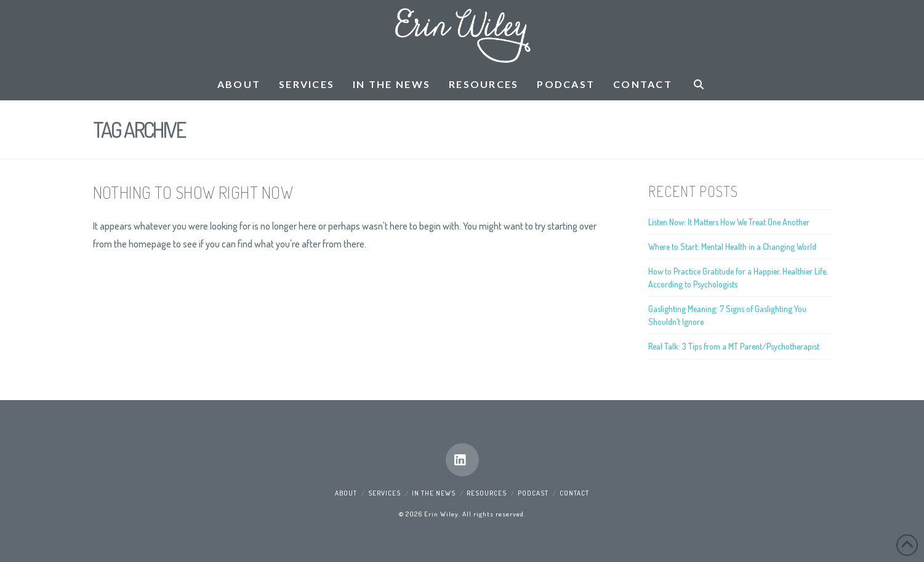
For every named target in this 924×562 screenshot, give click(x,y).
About (346, 493)
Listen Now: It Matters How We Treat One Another (729, 222)
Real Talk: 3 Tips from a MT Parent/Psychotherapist (734, 346)
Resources (487, 493)
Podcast (533, 493)
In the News (434, 493)
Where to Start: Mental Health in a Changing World (732, 247)
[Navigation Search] (699, 85)
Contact (574, 493)
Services (384, 493)
